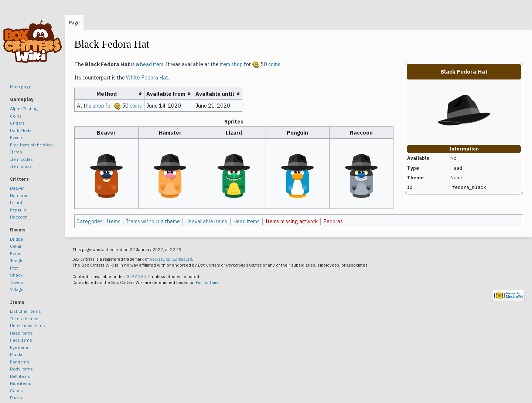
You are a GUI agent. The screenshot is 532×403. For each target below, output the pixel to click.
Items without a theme (153, 221)
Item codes (21, 159)
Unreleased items (28, 326)
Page (74, 23)
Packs (16, 398)
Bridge (16, 239)
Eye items (20, 347)
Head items (246, 221)
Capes (16, 391)
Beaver (17, 188)
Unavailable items (206, 221)
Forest (16, 253)
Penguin (18, 210)
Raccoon (19, 217)
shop (98, 106)
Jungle (17, 260)
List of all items (25, 311)
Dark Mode (21, 130)
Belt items (20, 376)
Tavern (17, 282)
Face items (21, 340)
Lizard (16, 202)
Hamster (19, 195)
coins (274, 64)
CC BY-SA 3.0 (138, 277)
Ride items (21, 383)
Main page (21, 87)
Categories (90, 221)
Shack (16, 275)
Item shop (21, 166)
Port (14, 268)
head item (152, 64)
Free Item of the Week (32, 145)
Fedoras (333, 221)
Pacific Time (207, 282)
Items (113, 221)
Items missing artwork (291, 221)
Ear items (20, 362)
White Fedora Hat (147, 77)
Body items (21, 369)
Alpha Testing (24, 109)
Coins (16, 116)
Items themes (24, 319)
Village (17, 289)
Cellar (16, 246)
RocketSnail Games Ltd (171, 259)
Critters (17, 123)
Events (17, 137)
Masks (17, 354)
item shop (231, 64)
